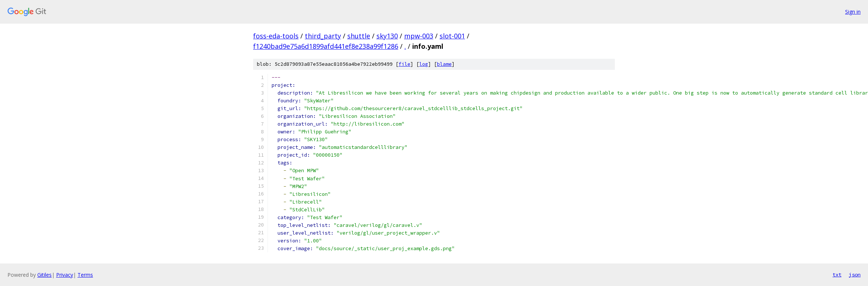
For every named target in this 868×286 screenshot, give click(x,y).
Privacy (65, 275)
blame (444, 64)
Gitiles (44, 275)
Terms (85, 275)
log (424, 64)
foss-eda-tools (276, 36)
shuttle (359, 36)
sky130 (387, 36)
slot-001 (452, 36)
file (404, 64)
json (855, 275)
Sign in (853, 12)
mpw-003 (419, 36)
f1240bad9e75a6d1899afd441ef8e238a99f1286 (326, 46)
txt (837, 275)
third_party (323, 36)
